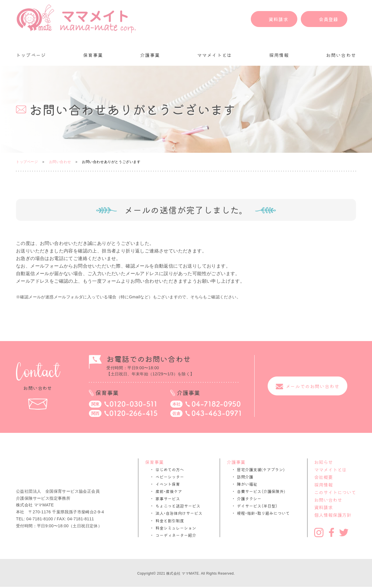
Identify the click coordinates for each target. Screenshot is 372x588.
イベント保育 (168, 484)
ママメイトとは (214, 55)
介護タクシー (249, 499)
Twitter (344, 533)
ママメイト (76, 19)
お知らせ (323, 462)
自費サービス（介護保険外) (261, 491)
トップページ (31, 55)
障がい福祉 (247, 484)
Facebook (331, 532)
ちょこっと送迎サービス (178, 506)
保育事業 (93, 55)
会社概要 (323, 477)
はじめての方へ (170, 470)
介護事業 (150, 55)
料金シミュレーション (176, 528)
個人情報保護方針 (333, 515)
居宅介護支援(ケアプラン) (261, 470)
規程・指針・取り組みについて (263, 513)
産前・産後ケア (169, 491)
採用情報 (279, 55)
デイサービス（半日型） (257, 506)
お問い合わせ (341, 55)
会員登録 (329, 19)
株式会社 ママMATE (183, 574)
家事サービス (168, 499)
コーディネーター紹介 (176, 535)
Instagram (319, 533)
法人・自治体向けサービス (179, 513)
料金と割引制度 (170, 521)
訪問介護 (245, 477)
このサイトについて (335, 492)
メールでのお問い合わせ (313, 386)
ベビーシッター (170, 477)
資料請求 (278, 19)
